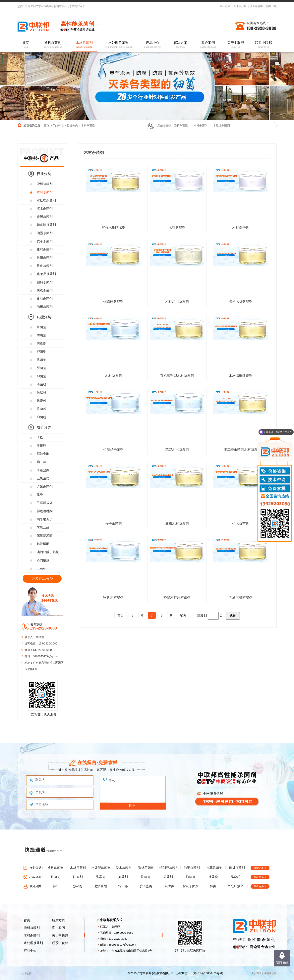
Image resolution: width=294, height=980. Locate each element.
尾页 (183, 615)
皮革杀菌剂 (45, 241)
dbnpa (41, 568)
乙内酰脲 (43, 560)
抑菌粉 (41, 417)
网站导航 (271, 6)
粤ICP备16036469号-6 (208, 973)
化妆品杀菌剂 (46, 274)
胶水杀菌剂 (45, 208)
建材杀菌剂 (45, 249)
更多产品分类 (42, 579)
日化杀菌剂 (45, 266)
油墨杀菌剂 (45, 233)
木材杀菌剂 (84, 45)
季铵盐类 (43, 470)
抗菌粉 (41, 409)
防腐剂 (41, 335)
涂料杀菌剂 (53, 45)
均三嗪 (41, 462)
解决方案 (180, 45)
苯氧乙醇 (43, 527)
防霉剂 (41, 343)
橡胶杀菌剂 (45, 290)
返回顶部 (282, 963)
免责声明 (256, 973)
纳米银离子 (45, 519)
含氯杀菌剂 (45, 487)
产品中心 (153, 45)
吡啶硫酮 (43, 544)
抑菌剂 (41, 352)
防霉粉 (41, 401)
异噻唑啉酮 (45, 511)
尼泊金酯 (43, 454)
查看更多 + (260, 868)
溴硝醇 (41, 446)
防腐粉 (41, 392)
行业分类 (72, 125)
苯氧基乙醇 (45, 536)
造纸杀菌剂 (45, 217)
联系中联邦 (256, 6)
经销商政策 (270, 973)
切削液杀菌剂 (46, 225)
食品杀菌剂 (45, 298)
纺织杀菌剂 (45, 258)
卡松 (40, 437)
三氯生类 (43, 478)
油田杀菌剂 (45, 307)
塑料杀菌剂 (45, 282)
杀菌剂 (41, 327)
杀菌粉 (41, 384)
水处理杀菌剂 (118, 45)
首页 (26, 45)
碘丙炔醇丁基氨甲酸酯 (51, 552)
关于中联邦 (240, 6)
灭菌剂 (41, 368)
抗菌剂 (41, 360)
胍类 (40, 495)
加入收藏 (225, 6)
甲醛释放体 (45, 503)
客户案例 (208, 45)
